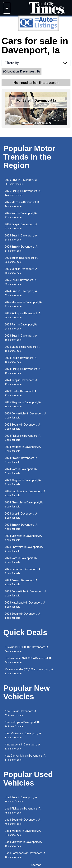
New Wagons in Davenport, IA (22, 747)
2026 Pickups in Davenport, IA (23, 193)
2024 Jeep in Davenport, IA (21, 382)
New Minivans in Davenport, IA (23, 735)
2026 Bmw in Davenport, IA (21, 249)
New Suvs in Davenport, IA (21, 713)
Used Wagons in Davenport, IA (23, 833)
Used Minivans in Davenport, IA (23, 844)
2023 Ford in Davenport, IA (21, 393)
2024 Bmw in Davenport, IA (21, 460)
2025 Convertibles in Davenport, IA (26, 593)
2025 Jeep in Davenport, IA (21, 271)
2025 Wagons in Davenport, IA (23, 404)
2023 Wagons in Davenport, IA (23, 482)
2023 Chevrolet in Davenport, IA (24, 549)
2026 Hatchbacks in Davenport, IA (25, 493)
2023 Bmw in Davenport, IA (21, 582)
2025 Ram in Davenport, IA (21, 327)
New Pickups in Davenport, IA (22, 724)
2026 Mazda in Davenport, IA (22, 204)
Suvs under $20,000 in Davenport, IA (27, 649)
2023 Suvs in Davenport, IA (21, 338)
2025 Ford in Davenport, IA (21, 282)
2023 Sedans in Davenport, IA (23, 616)
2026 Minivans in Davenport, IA (23, 304)
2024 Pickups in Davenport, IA (23, 371)
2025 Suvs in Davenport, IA (21, 238)
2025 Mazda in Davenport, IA (22, 349)
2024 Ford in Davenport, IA (21, 360)
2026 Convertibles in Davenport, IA (26, 415)
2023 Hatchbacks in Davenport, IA (25, 605)
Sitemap (36, 865)
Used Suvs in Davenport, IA (21, 799)
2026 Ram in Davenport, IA (21, 215)
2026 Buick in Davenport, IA (21, 260)
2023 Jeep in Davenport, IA (21, 516)
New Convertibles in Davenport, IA (25, 758)
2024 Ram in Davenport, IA (21, 471)
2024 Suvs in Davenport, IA (21, 293)
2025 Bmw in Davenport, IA (21, 527)
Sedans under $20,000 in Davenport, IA (28, 660)
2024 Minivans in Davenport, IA (23, 538)
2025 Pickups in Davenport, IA (23, 315)
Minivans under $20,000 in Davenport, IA (29, 671)
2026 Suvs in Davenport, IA (21, 182)
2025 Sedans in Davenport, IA (23, 571)
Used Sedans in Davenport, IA (23, 822)
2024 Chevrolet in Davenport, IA (24, 504)
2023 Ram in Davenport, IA (21, 560)
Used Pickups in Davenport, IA (23, 811)
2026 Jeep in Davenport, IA (21, 226)
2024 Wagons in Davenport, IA (23, 449)
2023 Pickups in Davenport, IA (23, 438)
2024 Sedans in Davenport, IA (23, 427)
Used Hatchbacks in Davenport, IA (25, 855)
